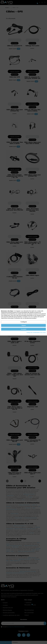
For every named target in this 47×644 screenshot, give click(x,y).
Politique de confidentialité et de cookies (36, 333)
